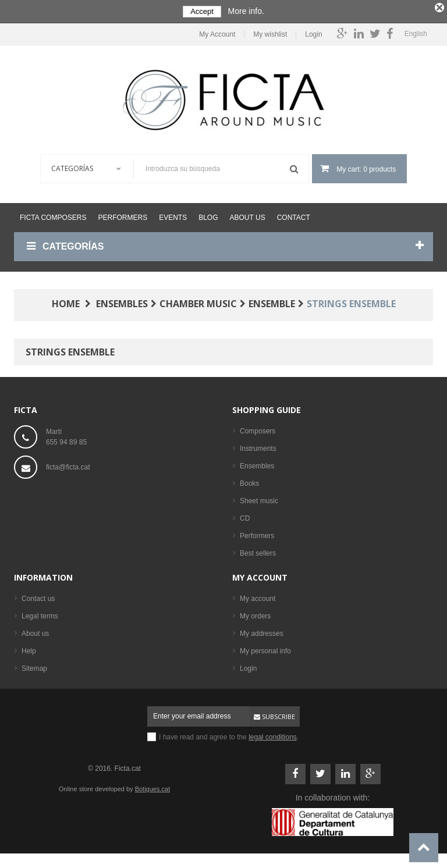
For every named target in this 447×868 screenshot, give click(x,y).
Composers (258, 428)
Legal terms (40, 613)
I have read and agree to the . (229, 734)
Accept (202, 11)
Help (29, 648)
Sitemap (34, 666)
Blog (208, 215)
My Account (217, 32)
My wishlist (270, 32)
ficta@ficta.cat (68, 464)
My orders (255, 613)
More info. (246, 11)
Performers (123, 215)
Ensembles (257, 463)
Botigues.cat (153, 786)
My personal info (265, 648)
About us (248, 215)
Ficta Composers (53, 215)
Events (173, 215)
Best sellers (258, 550)
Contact (294, 215)
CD (245, 515)
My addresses (262, 631)
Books (249, 481)
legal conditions (273, 734)
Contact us (38, 596)
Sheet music (259, 498)
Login (313, 32)
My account (260, 574)
